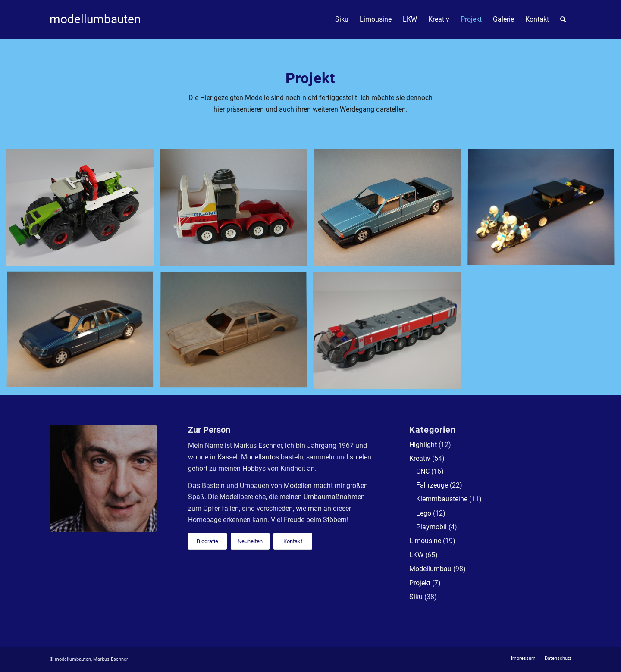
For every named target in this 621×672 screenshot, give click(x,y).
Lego (424, 513)
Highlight (423, 445)
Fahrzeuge (432, 485)
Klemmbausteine (442, 499)
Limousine (425, 541)
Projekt (420, 583)
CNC (423, 471)
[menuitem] (342, 19)
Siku (416, 597)
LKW (416, 555)
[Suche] (563, 19)
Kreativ (420, 458)
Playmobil (431, 527)
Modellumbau (430, 569)
